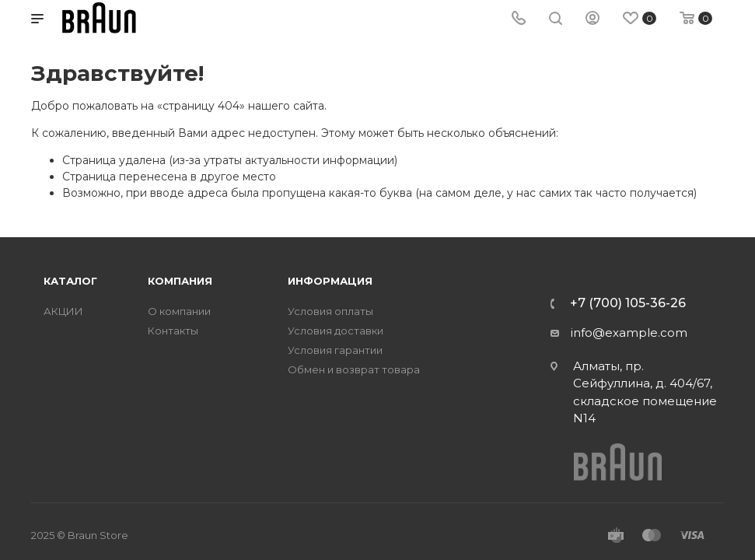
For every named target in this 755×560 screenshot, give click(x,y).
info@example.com (629, 332)
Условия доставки (336, 331)
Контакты (173, 331)
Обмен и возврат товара (354, 370)
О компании (179, 311)
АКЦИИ (63, 311)
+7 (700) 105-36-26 (628, 303)
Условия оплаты (330, 311)
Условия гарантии (335, 350)
